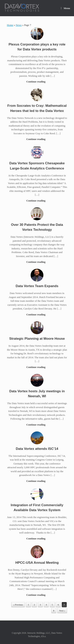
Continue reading (37, 82)
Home (10, 25)
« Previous (18, 605)
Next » (62, 611)
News (19, 25)
